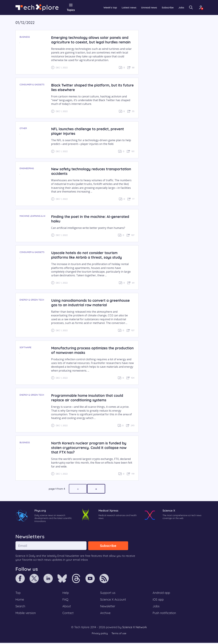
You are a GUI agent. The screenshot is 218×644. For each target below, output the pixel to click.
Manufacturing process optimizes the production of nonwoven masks (84, 350)
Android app (161, 593)
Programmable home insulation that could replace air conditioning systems (88, 398)
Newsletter (108, 607)
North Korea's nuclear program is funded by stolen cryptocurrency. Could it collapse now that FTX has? (90, 448)
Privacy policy (99, 635)
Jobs (177, 7)
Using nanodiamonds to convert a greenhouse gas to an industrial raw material (92, 303)
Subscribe (163, 7)
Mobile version (26, 614)
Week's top (103, 7)
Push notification (164, 614)
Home (20, 600)
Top (18, 593)
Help (66, 593)
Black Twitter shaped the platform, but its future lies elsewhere (88, 87)
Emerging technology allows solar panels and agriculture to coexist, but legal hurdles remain (92, 40)
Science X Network (134, 628)
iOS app (158, 600)
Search (21, 607)
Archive (105, 614)
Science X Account (113, 600)
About (67, 607)
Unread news (143, 7)
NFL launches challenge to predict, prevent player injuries (89, 131)
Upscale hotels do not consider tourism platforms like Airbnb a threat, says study (88, 255)
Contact (68, 614)
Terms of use (119, 635)
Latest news (122, 7)
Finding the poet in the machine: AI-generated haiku (91, 219)
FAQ (66, 600)
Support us (108, 593)
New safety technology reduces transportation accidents (92, 171)
